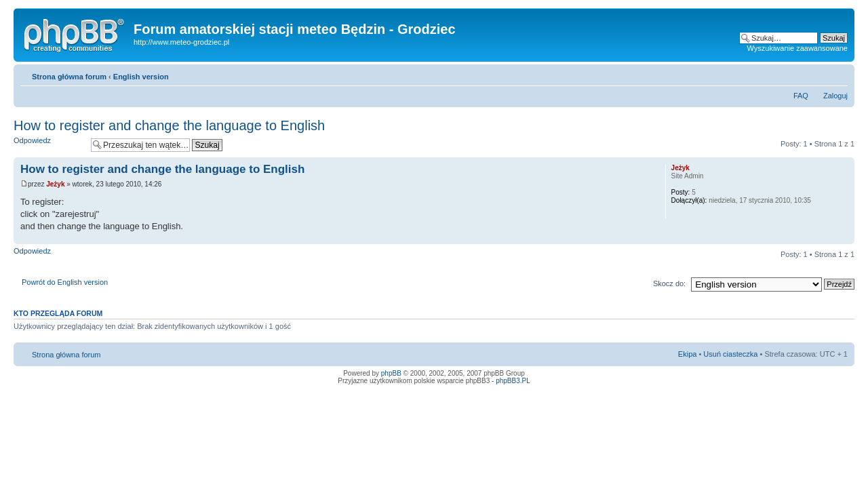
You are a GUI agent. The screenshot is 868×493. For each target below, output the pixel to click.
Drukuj (817, 74)
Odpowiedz (49, 145)
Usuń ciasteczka (730, 354)
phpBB (391, 373)
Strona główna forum (69, 77)
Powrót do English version (65, 282)
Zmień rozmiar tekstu (838, 74)
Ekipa (688, 354)
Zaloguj (835, 96)
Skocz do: (669, 283)
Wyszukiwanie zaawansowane (797, 48)
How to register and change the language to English (169, 125)
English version (141, 77)
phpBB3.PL (513, 381)
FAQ (801, 96)
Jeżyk (55, 184)
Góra (844, 237)
